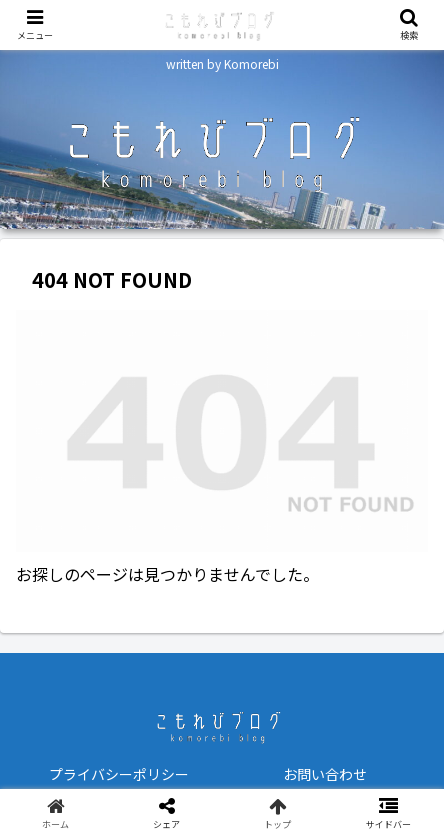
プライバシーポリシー (119, 774)
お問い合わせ (325, 774)
